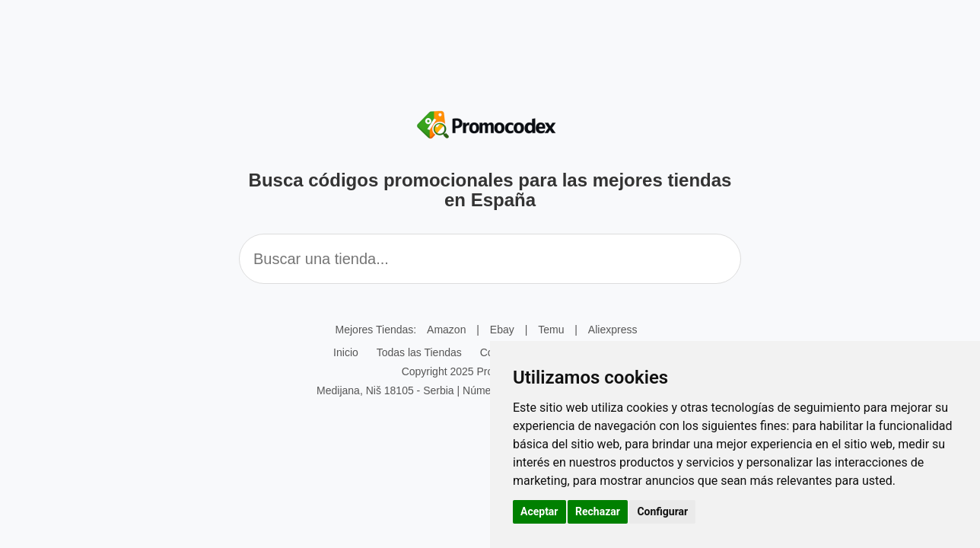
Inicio (346, 352)
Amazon (446, 330)
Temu (551, 330)
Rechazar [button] (598, 511)
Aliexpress (613, 330)
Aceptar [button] (539, 511)
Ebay (502, 330)
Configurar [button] (662, 511)
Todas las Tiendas (419, 352)
